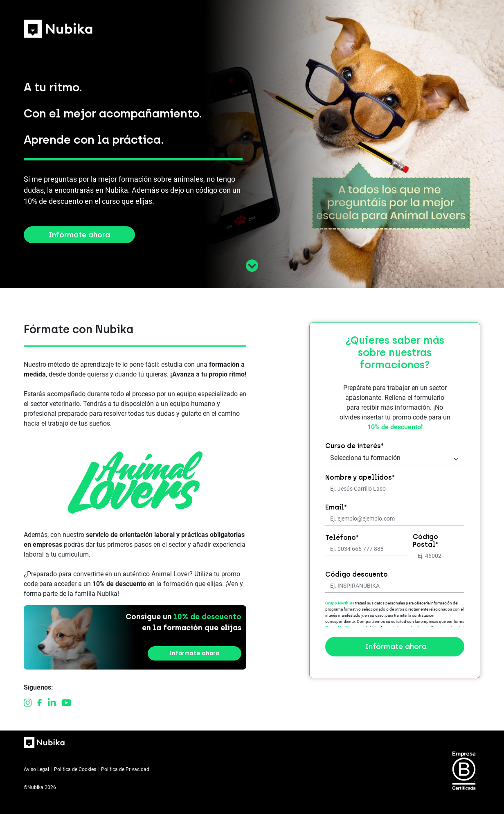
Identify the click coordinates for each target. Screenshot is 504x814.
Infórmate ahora (79, 235)
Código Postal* (425, 541)
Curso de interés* (354, 446)
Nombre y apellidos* (360, 477)
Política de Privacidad (125, 769)
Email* (336, 507)
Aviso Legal (36, 769)
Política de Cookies (75, 769)
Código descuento (357, 574)
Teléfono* (342, 538)
